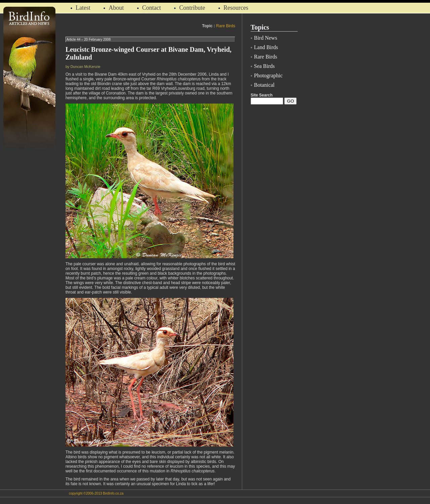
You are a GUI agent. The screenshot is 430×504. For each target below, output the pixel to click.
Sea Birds (264, 66)
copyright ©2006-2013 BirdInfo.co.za (96, 493)
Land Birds (266, 47)
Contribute (192, 8)
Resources (236, 8)
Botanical (264, 85)
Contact (152, 8)
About (116, 8)
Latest (84, 8)
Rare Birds (226, 26)
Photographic (268, 75)
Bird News (266, 38)
